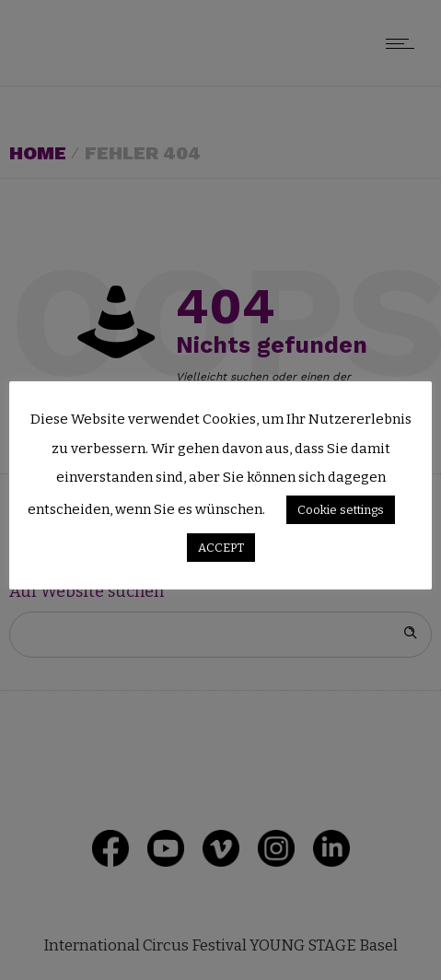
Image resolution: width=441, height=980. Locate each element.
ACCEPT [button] (221, 548)
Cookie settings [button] (341, 510)
